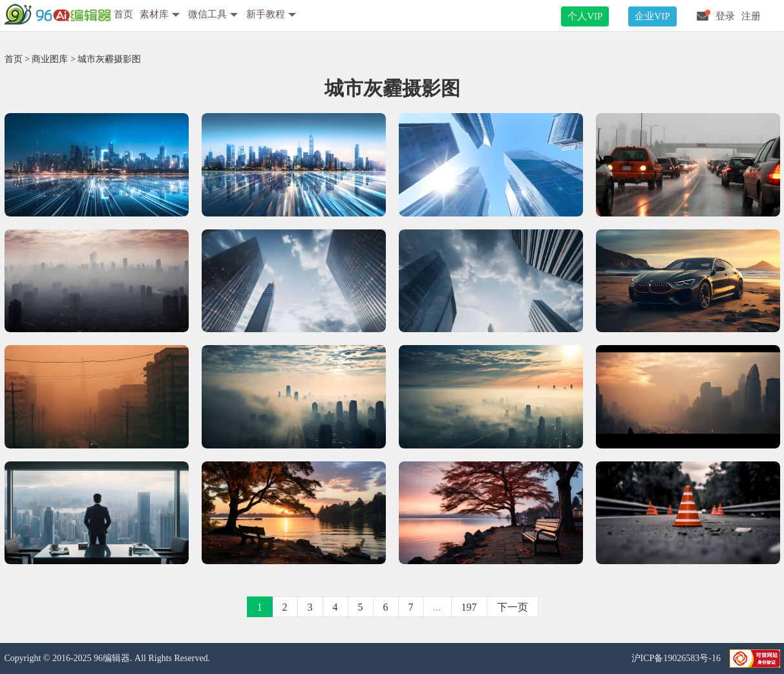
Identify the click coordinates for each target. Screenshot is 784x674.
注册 (751, 16)
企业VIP (652, 16)
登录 (725, 16)
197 (469, 607)
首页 (123, 14)
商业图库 (50, 59)
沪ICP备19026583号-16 (677, 658)
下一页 (513, 607)
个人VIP (585, 16)
